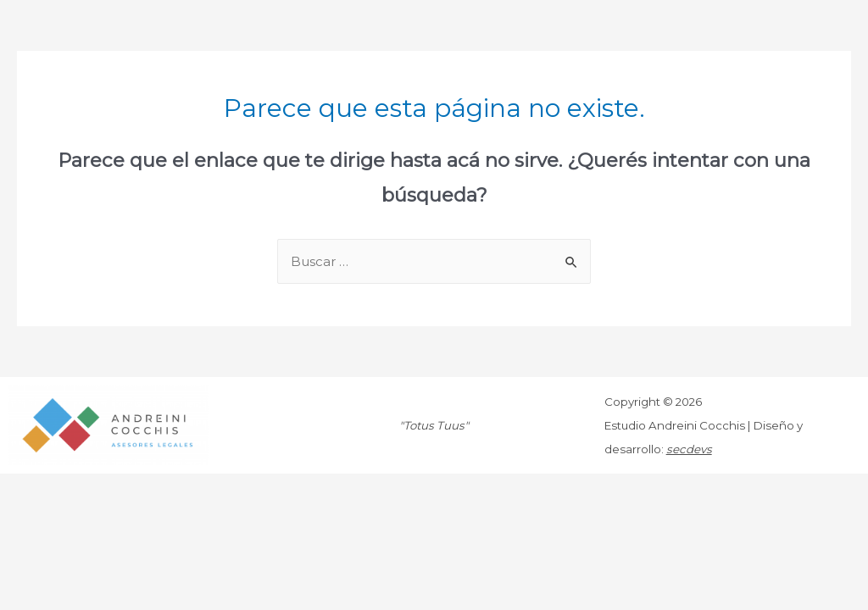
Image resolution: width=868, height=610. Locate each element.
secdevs (689, 449)
